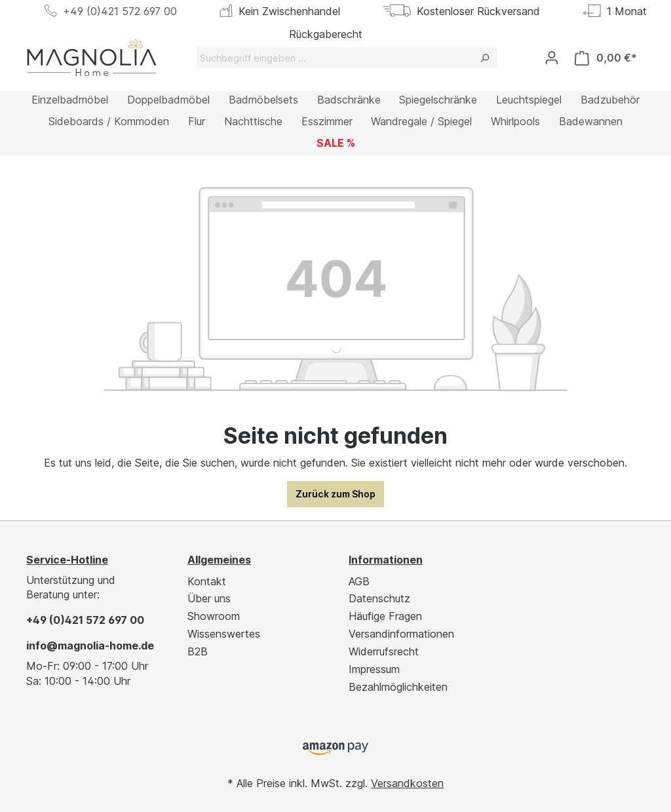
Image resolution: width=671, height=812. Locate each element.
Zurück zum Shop (335, 494)
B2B (198, 651)
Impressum (374, 669)
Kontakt (207, 581)
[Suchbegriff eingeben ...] (335, 58)
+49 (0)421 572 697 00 (120, 11)
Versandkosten (407, 783)
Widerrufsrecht (384, 651)
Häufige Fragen (385, 616)
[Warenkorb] (606, 58)
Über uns (209, 598)
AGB (359, 581)
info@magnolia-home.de (90, 646)
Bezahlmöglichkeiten (398, 687)
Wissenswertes (224, 634)
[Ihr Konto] (552, 58)
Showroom (214, 616)
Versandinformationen (401, 634)
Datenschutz (379, 598)
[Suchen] (485, 58)
